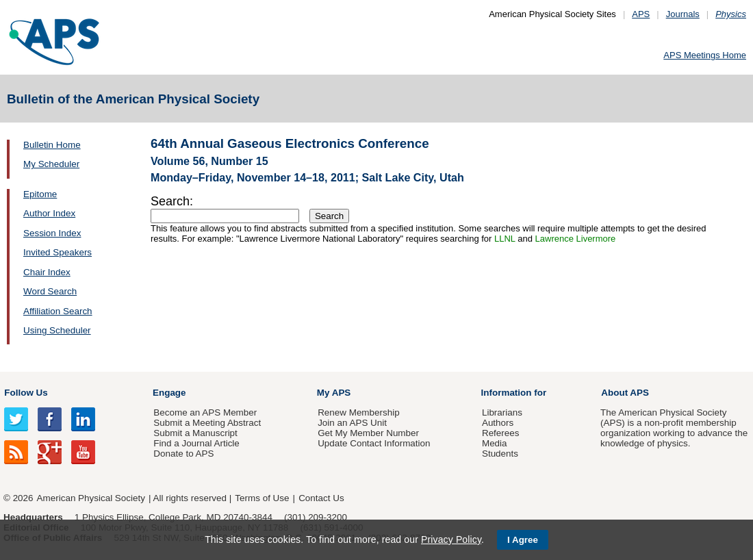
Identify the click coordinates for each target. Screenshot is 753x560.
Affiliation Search (58, 311)
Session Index (52, 233)
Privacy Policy (451, 539)
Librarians (502, 412)
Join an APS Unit (352, 423)
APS (641, 14)
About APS (625, 393)
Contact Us (321, 498)
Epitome (40, 194)
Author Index (49, 213)
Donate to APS (183, 454)
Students (500, 454)
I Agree (523, 540)
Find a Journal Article (196, 443)
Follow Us (26, 393)
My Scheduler (51, 164)
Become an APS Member (205, 412)
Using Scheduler (57, 330)
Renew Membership (359, 412)
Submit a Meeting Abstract (207, 423)
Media (495, 443)
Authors (498, 423)
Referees (501, 433)
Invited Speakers (58, 252)
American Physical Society (91, 498)
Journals (683, 14)
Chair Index (47, 272)
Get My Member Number (368, 433)
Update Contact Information (374, 443)
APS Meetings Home (705, 55)
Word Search (50, 291)
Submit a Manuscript (195, 433)
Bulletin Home (52, 145)
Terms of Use (262, 498)
